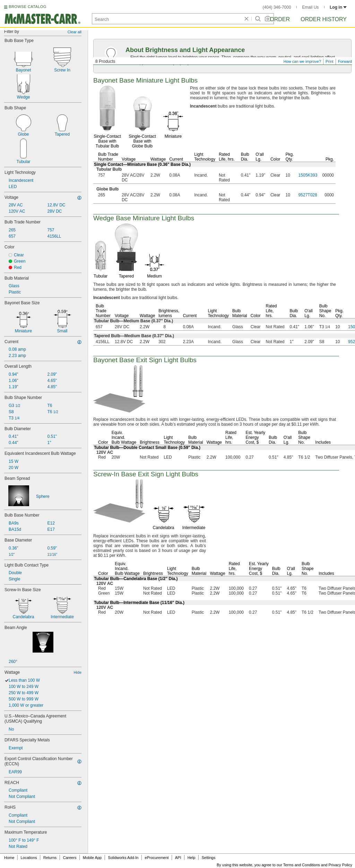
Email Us (310, 7)
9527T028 (308, 195)
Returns (50, 858)
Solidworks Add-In (123, 858)
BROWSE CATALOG (27, 7)
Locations (29, 858)
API (178, 858)
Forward (345, 61)
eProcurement (157, 858)
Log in (338, 7)
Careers (70, 858)
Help (192, 858)
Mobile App (92, 858)
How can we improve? (302, 61)
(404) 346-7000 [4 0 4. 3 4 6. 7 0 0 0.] (277, 7)
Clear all (75, 32)
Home (9, 858)
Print (330, 61)
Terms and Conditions (302, 865)
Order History (324, 19)
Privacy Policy (340, 865)
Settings (208, 858)
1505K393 (308, 175)
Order (280, 19)
